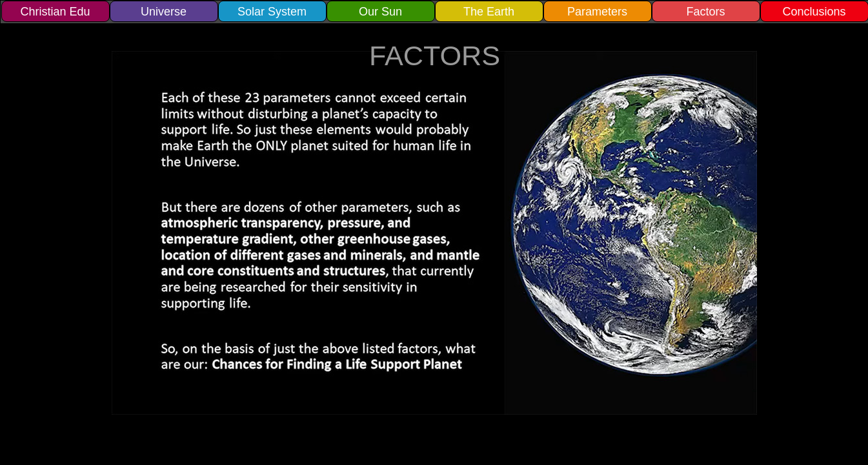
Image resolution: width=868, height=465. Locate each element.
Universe (164, 12)
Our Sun (380, 12)
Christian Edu (55, 12)
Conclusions (814, 12)
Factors (705, 12)
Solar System (272, 12)
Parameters (597, 12)
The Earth (489, 12)
